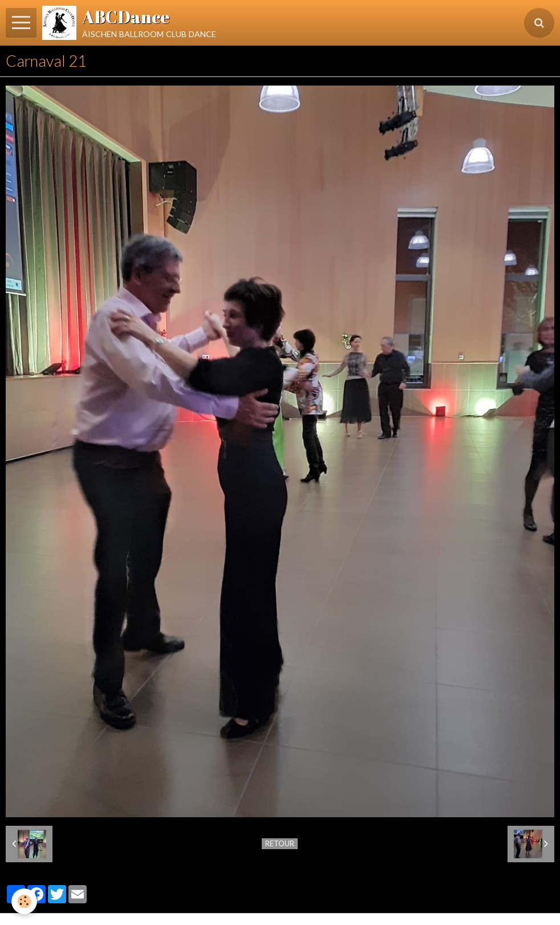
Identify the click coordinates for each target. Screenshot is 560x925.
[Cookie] (24, 901)
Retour (280, 843)
